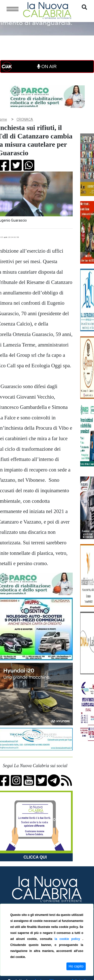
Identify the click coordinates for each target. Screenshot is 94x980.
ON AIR (47, 67)
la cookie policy (69, 939)
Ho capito (76, 966)
